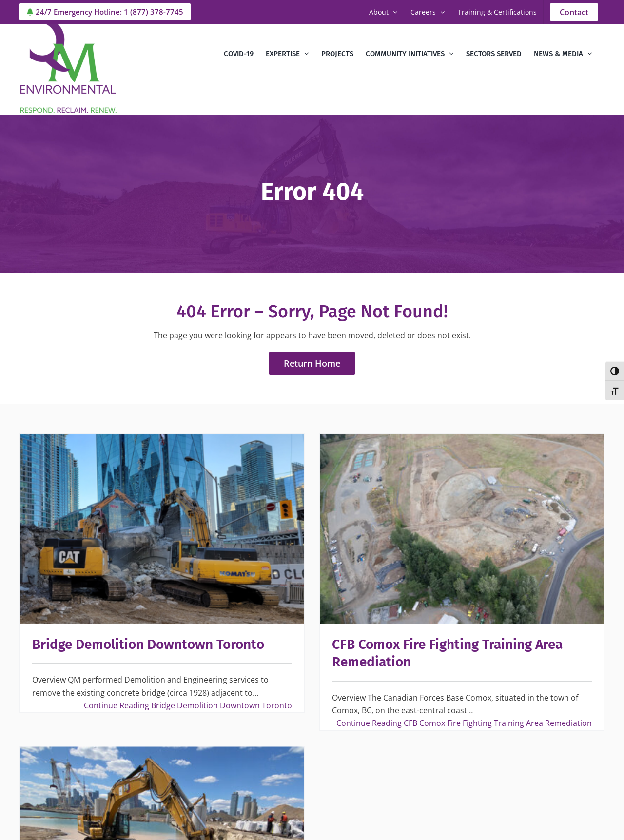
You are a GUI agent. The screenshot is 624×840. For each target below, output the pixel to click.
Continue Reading (188, 705)
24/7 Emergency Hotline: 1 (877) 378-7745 (105, 12)
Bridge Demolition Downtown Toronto (148, 644)
